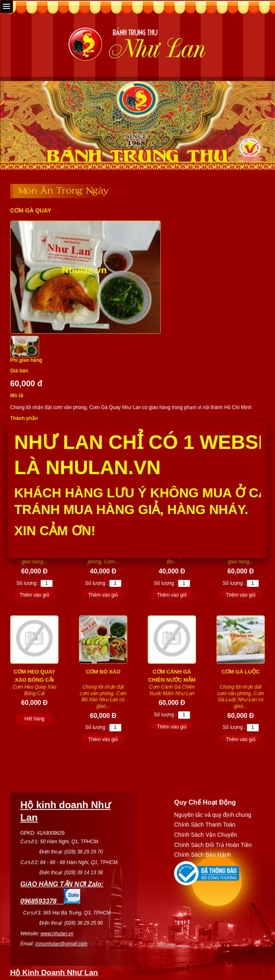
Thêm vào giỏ (34, 595)
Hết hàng (34, 719)
